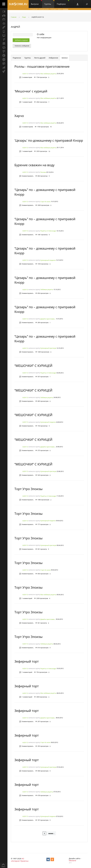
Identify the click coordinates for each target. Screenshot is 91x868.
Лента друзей (40, 58)
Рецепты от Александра (48, 231)
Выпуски (36, 3)
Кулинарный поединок (48, 260)
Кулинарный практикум (48, 348)
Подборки (63, 3)
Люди (24, 17)
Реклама (43, 172)
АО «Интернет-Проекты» (20, 860)
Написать (22, 46)
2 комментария (27, 77)
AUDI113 (25, 74)
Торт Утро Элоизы (28, 489)
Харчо (19, 116)
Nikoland (72, 860)
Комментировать (28, 176)
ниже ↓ (51, 833)
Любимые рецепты (47, 290)
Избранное (54, 58)
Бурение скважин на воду (34, 165)
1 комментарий (27, 102)
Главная (14, 17)
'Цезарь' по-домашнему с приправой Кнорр (49, 140)
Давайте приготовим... (48, 319)
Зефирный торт (27, 661)
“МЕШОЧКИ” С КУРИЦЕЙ (33, 366)
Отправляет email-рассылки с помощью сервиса (49, 9)
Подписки (17, 58)
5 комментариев (27, 127)
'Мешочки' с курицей (31, 91)
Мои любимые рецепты (48, 74)
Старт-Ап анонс (45, 202)
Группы (49, 3)
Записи (65, 58)
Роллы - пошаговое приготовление (42, 66)
